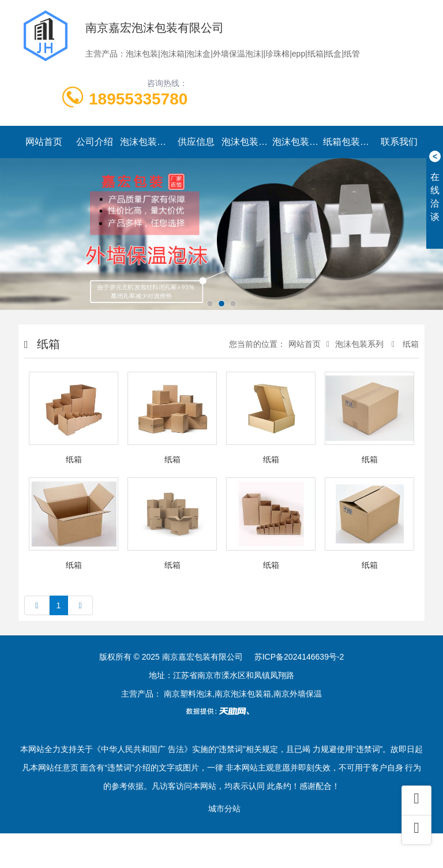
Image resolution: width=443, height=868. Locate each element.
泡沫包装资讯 (247, 142)
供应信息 (196, 142)
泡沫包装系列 (145, 142)
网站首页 (44, 142)
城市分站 (224, 809)
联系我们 (399, 142)
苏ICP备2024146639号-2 (299, 657)
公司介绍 (95, 142)
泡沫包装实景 (298, 142)
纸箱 (410, 344)
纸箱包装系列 (348, 142)
